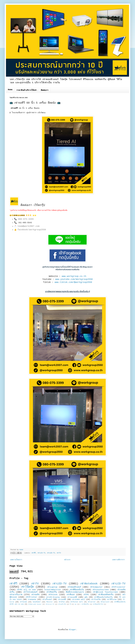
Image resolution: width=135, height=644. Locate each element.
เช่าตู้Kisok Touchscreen (105, 592)
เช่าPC (86, 595)
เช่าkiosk (53, 595)
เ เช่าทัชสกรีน (85, 604)
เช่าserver (92, 602)
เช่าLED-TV (51, 553)
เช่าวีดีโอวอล (112, 599)
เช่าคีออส (71, 595)
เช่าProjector (118, 587)
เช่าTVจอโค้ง (96, 599)
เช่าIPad (62, 602)
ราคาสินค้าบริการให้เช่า (27, 90)
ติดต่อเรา (45, 90)
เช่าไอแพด (23, 602)
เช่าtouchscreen (101, 590)
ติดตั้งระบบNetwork (75, 592)
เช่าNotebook (89, 584)
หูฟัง (86, 597)
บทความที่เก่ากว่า (119, 560)
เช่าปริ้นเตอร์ (47, 599)
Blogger (73, 630)
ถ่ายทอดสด (32, 599)
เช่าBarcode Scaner (35, 604)
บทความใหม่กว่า (16, 560)
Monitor (50, 602)
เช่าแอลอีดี (62, 599)
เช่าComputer (96, 587)
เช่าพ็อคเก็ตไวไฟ (98, 604)
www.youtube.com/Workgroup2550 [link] (74, 279)
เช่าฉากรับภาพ (16, 595)
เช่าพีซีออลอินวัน (77, 590)
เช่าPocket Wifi (77, 602)
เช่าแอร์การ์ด (62, 604)
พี (70, 604)
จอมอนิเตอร (37, 602)
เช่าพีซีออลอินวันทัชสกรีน (103, 597)
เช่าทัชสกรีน (52, 592)
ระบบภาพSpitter (53, 590)
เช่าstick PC (50, 604)
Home (10, 90)
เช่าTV (59, 553)
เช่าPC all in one (26, 590)
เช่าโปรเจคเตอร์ (30, 592)
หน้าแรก (67, 560)
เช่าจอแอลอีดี (72, 597)
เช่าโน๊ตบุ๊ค (27, 587)
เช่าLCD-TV (41, 553)
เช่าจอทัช (35, 595)
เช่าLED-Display (53, 597)
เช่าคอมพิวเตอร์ (74, 587)
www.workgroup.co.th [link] (74, 276)
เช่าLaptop (52, 587)
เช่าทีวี (34, 553)
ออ (76, 604)
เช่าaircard (105, 602)
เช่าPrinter (31, 597)
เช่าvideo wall (78, 599)
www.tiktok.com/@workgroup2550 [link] (73, 282)
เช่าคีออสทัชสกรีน (106, 595)
